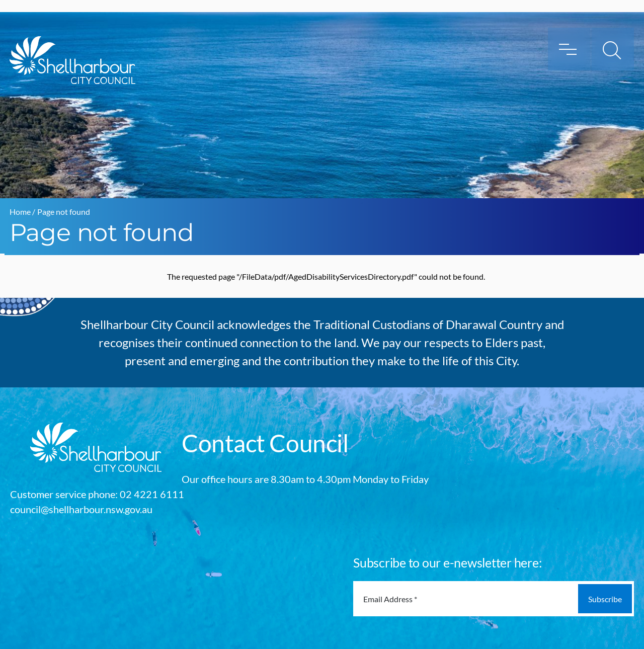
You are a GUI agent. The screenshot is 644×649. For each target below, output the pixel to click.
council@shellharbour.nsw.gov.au (81, 509)
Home (20, 212)
